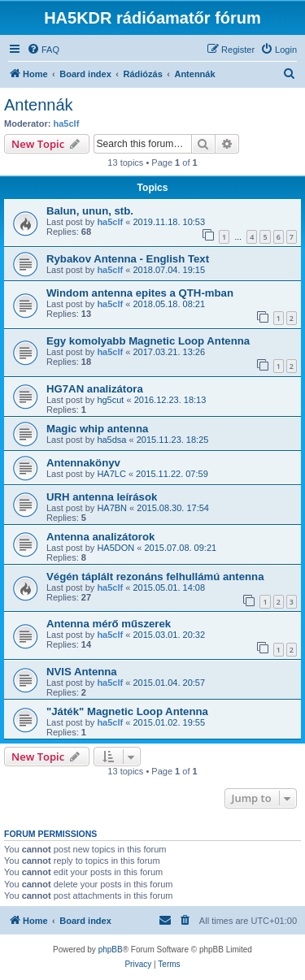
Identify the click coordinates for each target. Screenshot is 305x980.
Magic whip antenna (97, 429)
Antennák (39, 105)
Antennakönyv (83, 463)
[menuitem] (43, 50)
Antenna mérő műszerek (109, 624)
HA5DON (115, 548)
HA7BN (112, 508)
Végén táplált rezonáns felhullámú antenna (155, 577)
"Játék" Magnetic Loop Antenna (127, 711)
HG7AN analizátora (95, 389)
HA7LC (111, 474)
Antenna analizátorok (100, 537)
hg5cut (110, 400)
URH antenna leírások (102, 497)
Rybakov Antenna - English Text (128, 259)
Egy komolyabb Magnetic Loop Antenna (148, 341)
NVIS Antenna (82, 672)
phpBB (111, 950)
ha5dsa (111, 440)
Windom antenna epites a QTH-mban (140, 293)
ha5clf (67, 124)
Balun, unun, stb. (90, 211)
